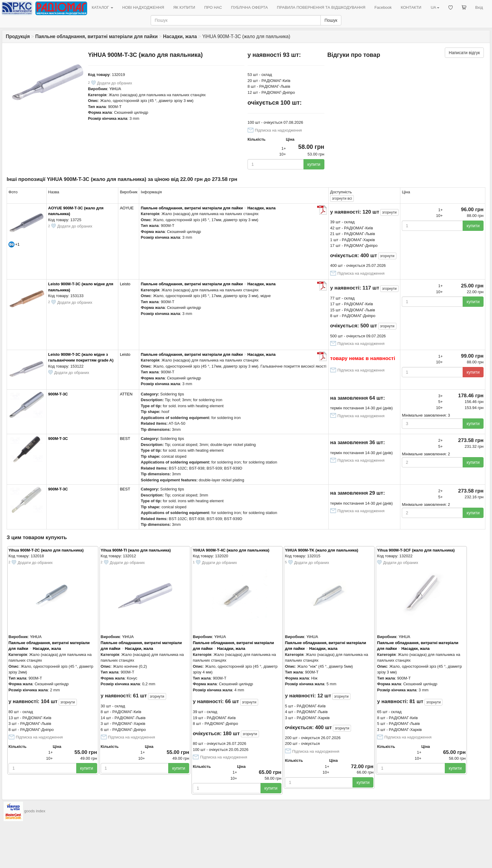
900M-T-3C (58, 394)
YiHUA (115, 89)
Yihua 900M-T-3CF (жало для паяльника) (416, 550)
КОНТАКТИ (411, 7)
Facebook (383, 7)
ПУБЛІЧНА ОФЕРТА (250, 7)
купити (314, 164)
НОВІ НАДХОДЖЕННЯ (143, 7)
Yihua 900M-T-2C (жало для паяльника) (46, 550)
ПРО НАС (213, 7)
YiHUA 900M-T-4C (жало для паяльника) (231, 550)
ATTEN (126, 394)
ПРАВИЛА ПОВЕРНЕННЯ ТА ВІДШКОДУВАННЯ (321, 7)
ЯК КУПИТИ (184, 7)
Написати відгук (464, 53)
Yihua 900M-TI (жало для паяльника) (136, 550)
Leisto (125, 284)
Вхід (479, 7)
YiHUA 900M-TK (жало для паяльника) (322, 550)
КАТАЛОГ (102, 7)
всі (342, 198)
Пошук (331, 20)
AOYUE (127, 208)
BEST (125, 439)
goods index (35, 811)
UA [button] (435, 7)
